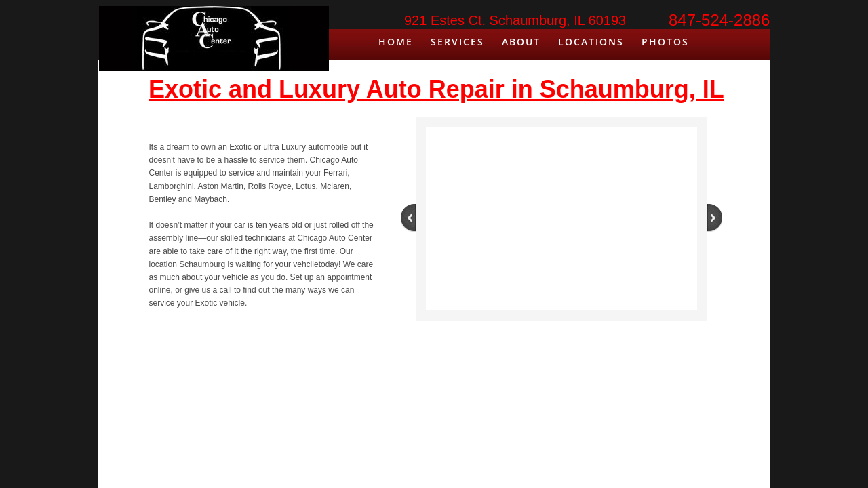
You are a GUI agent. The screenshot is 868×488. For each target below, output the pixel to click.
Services (457, 42)
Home (396, 42)
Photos (665, 42)
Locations (591, 42)
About (521, 42)
